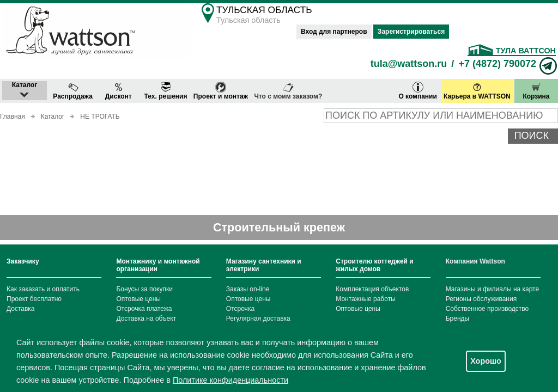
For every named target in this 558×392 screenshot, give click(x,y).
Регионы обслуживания (481, 299)
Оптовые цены (138, 299)
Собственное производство (487, 309)
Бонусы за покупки (144, 289)
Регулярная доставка (258, 318)
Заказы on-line (248, 289)
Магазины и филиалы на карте (492, 289)
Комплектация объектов (372, 289)
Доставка (21, 309)
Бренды (457, 318)
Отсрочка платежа (144, 309)
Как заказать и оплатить (43, 289)
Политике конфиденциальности (231, 380)
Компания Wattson (475, 261)
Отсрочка (240, 309)
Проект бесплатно (34, 299)
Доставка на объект (146, 318)
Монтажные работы (366, 299)
